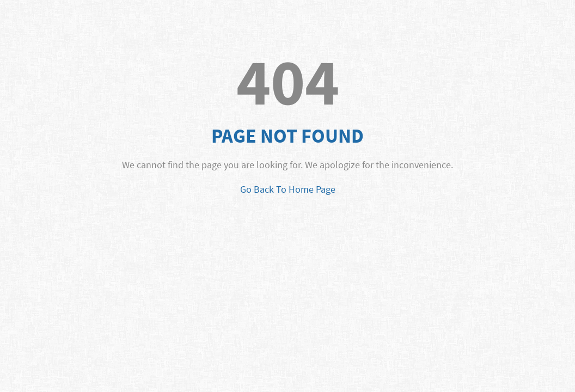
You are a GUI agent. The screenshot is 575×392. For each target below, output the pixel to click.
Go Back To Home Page (288, 189)
